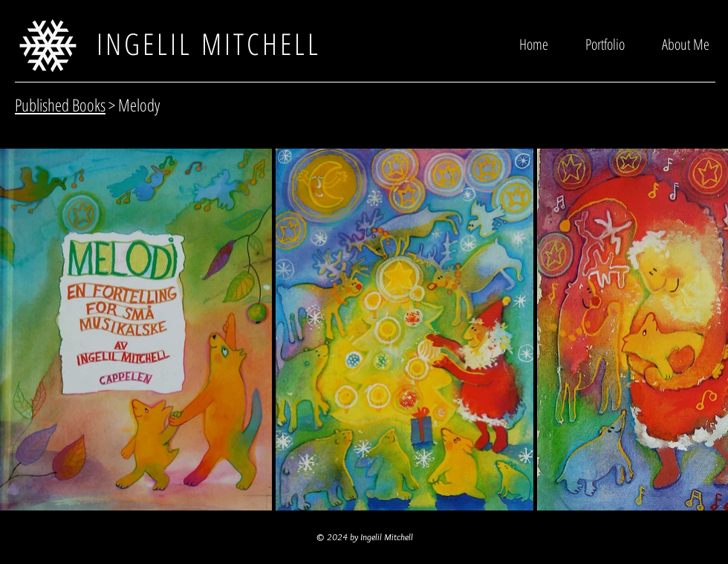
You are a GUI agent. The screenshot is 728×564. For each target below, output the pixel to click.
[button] (605, 43)
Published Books (60, 105)
